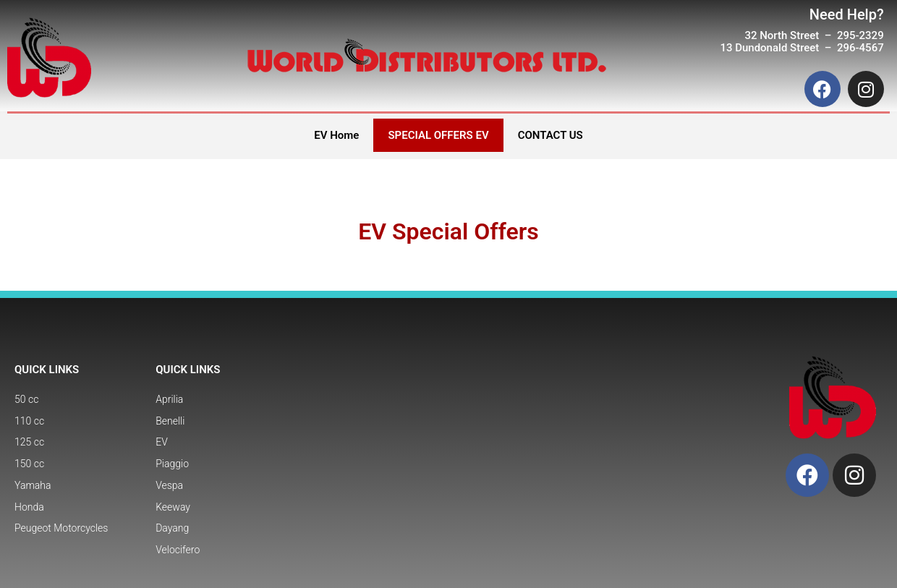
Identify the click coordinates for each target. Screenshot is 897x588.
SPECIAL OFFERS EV (438, 135)
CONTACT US (550, 135)
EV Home (336, 135)
